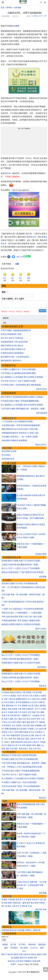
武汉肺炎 (17, 694)
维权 (25, 730)
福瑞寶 (16, 959)
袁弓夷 (18, 704)
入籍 (31, 740)
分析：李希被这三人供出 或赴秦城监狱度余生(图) (22, 768)
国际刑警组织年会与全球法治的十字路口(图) (20, 430)
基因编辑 (13, 730)
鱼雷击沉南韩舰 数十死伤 (11, 335)
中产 (37, 723)
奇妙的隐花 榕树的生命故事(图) (14, 442)
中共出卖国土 (9, 704)
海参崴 (42, 723)
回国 (27, 740)
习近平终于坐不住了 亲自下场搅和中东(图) (18, 382)
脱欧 (12, 720)
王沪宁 (37, 710)
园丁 (20, 904)
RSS (24, 952)
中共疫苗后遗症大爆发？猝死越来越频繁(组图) (20, 402)
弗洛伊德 (9, 707)
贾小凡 (22, 901)
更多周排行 (42, 668)
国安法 (25, 700)
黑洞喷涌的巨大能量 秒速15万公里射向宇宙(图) (21, 562)
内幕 (15, 713)
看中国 (17, 717)
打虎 (8, 717)
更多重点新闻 (41, 555)
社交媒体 (36, 717)
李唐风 (15, 904)
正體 (41, 2)
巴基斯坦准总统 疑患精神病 (12, 354)
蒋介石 (37, 743)
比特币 (34, 720)
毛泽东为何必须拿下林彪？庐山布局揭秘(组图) (21, 787)
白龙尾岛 (39, 733)
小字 (45, 16)
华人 (41, 737)
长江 (30, 700)
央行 (16, 720)
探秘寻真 (37, 931)
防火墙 (20, 730)
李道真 (28, 901)
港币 (14, 723)
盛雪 (24, 904)
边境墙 (15, 710)
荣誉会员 (32, 237)
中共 (20, 707)
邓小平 (4, 747)
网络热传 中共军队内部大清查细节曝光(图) (19, 756)
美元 (28, 720)
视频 (5, 802)
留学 (10, 740)
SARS (8, 737)
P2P (3, 730)
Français (21, 966)
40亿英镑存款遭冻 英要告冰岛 (13, 350)
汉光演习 (35, 704)
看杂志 (34, 956)
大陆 (44, 727)
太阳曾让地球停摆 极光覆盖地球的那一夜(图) (20, 566)
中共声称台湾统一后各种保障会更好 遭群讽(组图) (21, 386)
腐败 (42, 713)
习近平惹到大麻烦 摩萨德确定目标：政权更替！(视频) (23, 410)
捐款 (6, 949)
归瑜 (34, 901)
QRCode (20, 257)
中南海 (10, 713)
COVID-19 (6, 697)
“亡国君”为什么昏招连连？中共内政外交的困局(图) (22, 610)
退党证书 (23, 959)
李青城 (42, 904)
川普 (24, 694)
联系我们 (14, 949)
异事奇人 (29, 931)
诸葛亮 (29, 747)
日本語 (36, 966)
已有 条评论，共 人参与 (13, 299)
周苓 (6, 904)
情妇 (34, 713)
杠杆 (24, 720)
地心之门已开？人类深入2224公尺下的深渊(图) (21, 570)
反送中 (25, 713)
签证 (23, 740)
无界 (35, 959)
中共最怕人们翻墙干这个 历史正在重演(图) (18, 371)
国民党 (42, 704)
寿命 (31, 750)
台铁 (6, 700)
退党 (3, 707)
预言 (16, 750)
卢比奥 (35, 694)
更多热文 (43, 687)
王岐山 (37, 707)
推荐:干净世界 (7, 956)
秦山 (33, 904)
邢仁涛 (4, 907)
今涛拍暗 (11, 901)
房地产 (19, 723)
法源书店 (27, 956)
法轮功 (41, 730)
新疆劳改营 (15, 737)
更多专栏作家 (41, 911)
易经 (34, 747)
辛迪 (30, 907)
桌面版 (5, 946)
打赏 (35, 16)
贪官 (30, 713)
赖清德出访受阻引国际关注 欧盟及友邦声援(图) (21, 626)
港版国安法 (26, 704)
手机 (12, 750)
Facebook (34, 949)
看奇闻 (9, 8)
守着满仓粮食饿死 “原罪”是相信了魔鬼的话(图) (21, 622)
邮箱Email (5, 938)
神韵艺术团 (18, 956)
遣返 (19, 740)
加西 (39, 962)
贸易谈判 (30, 710)
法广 (30, 717)
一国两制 (24, 717)
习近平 (19, 697)
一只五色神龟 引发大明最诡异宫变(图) (17, 423)
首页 (3, 8)
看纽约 (40, 956)
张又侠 (25, 697)
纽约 (22, 962)
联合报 (8, 173)
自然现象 (17, 8)
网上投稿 (24, 949)
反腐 (3, 717)
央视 (37, 737)
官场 (12, 717)
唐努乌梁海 (24, 733)
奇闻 (21, 750)
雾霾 (7, 730)
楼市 (24, 723)
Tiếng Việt (28, 966)
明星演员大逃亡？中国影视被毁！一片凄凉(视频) (22, 614)
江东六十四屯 (13, 733)
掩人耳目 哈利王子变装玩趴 (12, 339)
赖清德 (43, 707)
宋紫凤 (4, 901)
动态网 (30, 959)
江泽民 (43, 710)
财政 (28, 723)
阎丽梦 (25, 707)
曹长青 (25, 907)
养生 (39, 750)
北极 (16, 26)
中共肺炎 (5, 694)
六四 (30, 697)
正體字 (13, 966)
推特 (42, 949)
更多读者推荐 (42, 414)
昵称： (5, 292)
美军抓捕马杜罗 (8, 460)
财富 (33, 723)
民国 (17, 743)
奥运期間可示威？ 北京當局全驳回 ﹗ (16, 358)
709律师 (30, 730)
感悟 (8, 750)
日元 (10, 723)
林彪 (9, 747)
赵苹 (28, 904)
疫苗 (34, 700)
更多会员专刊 (41, 446)
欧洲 (34, 962)
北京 (14, 727)
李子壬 (19, 907)
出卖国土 (36, 697)
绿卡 (35, 740)
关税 (9, 710)
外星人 (26, 750)
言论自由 (24, 737)
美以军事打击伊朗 (9, 453)
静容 (37, 904)
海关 (15, 740)
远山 (42, 901)
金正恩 (31, 707)
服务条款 (32, 946)
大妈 (24, 727)
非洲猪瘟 (38, 727)
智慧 (3, 750)
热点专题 (7, 449)
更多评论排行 (42, 390)
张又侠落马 (6, 456)
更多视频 (43, 894)
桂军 (21, 743)
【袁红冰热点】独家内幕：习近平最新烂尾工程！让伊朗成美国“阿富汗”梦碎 (32, 886)
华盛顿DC (28, 962)
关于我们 (22, 946)
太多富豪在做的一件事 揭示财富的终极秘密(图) (21, 427)
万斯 (20, 710)
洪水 (38, 700)
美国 (24, 710)
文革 (35, 750)
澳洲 (13, 743)
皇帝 (24, 747)
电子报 (13, 946)
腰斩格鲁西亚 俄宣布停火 (11, 362)
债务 (20, 720)
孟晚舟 (4, 710)
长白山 (32, 733)
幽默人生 (40, 747)
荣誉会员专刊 (9, 419)
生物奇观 (5, 931)
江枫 (14, 907)
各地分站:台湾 (13, 962)
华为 (38, 713)
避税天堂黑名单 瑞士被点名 (12, 347)
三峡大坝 (12, 700)
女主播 (31, 737)
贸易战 (13, 697)
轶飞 (38, 901)
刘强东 (19, 727)
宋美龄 (43, 743)
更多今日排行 (41, 630)
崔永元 (4, 713)
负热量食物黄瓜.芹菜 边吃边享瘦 (14, 343)
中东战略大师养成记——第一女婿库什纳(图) (20, 438)
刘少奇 (15, 747)
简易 (17, 901)
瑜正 (9, 907)
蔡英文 (9, 727)
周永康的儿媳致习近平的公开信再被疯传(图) (20, 585)
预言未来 (13, 931)
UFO (15, 707)
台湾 (3, 727)
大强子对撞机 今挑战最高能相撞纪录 (16, 332)
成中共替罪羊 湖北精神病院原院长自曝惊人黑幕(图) (22, 398)
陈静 (10, 904)
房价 (28, 727)
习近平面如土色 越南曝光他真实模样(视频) (18, 374)
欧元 (6, 723)
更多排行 (43, 799)
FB (41, 717)
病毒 (40, 694)
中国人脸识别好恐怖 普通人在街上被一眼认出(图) (22, 618)
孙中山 (30, 743)
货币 (39, 720)
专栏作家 (7, 897)
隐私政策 (42, 946)
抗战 (25, 743)
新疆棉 (19, 700)
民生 (40, 740)
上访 (36, 730)
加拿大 (7, 720)
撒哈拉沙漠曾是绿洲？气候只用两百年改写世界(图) (23, 573)
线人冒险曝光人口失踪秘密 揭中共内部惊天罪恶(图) (22, 378)
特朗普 (29, 694)
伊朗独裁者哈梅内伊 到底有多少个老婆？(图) (20, 434)
